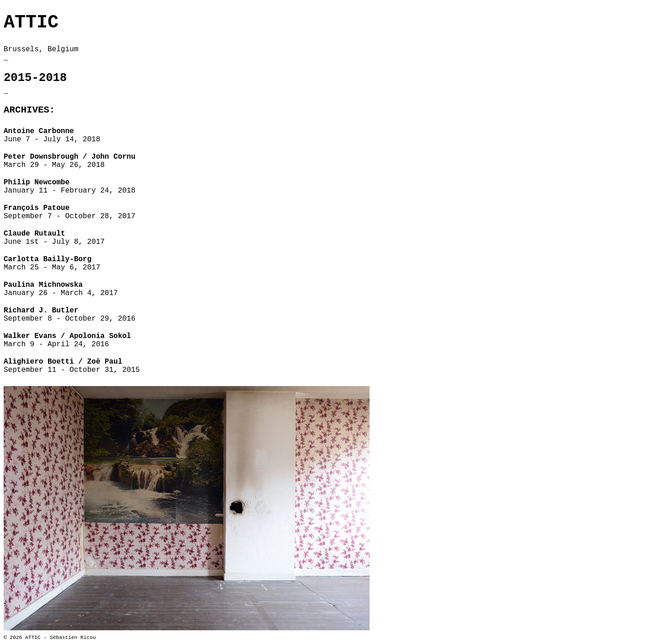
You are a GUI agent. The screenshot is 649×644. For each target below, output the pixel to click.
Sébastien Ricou (73, 638)
